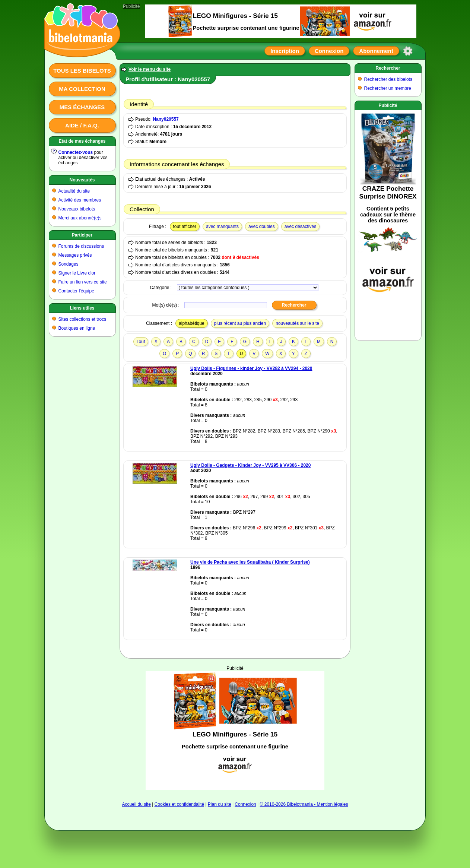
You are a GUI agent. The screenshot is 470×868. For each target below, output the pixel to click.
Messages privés (75, 255)
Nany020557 (166, 119)
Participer (82, 235)
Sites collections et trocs (82, 319)
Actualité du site (74, 191)
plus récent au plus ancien (240, 323)
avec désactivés (300, 226)
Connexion (329, 51)
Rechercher (388, 68)
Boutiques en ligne (77, 328)
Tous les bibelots (82, 71)
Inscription (285, 51)
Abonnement (376, 51)
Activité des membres (80, 200)
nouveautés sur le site (297, 323)
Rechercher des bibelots (388, 79)
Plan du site (220, 804)
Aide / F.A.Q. (82, 125)
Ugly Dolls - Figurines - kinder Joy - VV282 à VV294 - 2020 (251, 368)
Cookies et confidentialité (179, 804)
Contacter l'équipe (76, 291)
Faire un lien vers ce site (83, 282)
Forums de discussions (81, 246)
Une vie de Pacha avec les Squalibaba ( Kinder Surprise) (250, 562)
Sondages (69, 264)
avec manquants (222, 226)
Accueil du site (136, 804)
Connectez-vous (76, 152)
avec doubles (262, 226)
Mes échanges (82, 107)
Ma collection (82, 89)
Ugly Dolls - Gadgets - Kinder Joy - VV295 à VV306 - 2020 (250, 465)
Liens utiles (82, 308)
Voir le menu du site (150, 69)
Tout (141, 342)
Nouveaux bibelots (77, 209)
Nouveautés (82, 180)
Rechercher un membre (388, 88)
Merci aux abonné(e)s (80, 218)
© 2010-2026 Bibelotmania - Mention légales (304, 804)
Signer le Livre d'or (77, 273)
